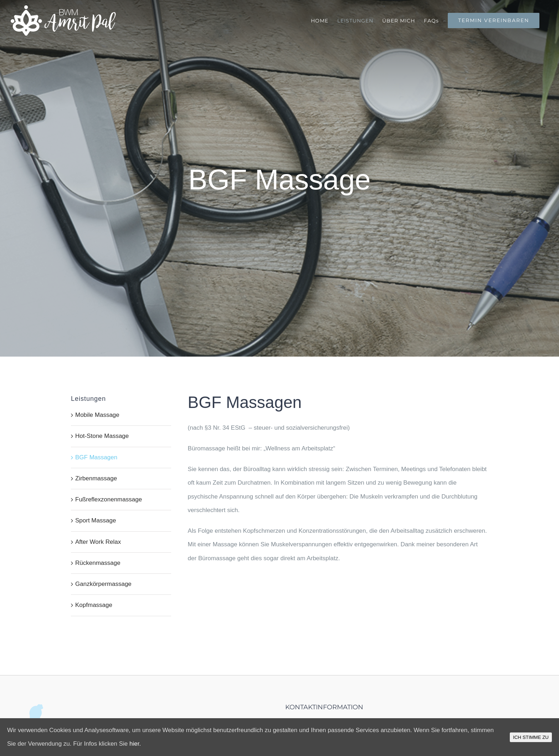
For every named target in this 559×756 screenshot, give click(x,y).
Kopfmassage (94, 605)
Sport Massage (96, 520)
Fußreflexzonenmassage (109, 499)
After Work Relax (98, 542)
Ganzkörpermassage (103, 584)
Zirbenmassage (96, 478)
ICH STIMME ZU (531, 737)
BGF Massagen (96, 457)
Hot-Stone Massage (102, 436)
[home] (40, 711)
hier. (135, 744)
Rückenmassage (98, 563)
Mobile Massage (97, 415)
